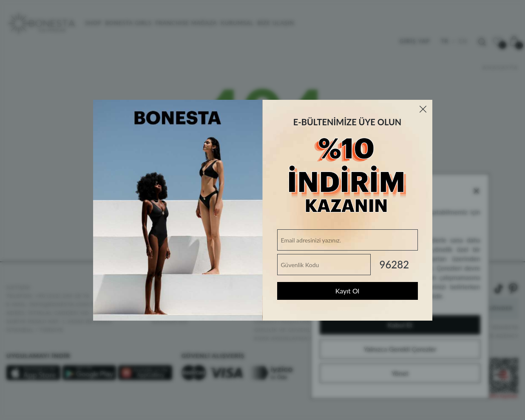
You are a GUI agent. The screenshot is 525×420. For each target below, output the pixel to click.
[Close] (423, 109)
